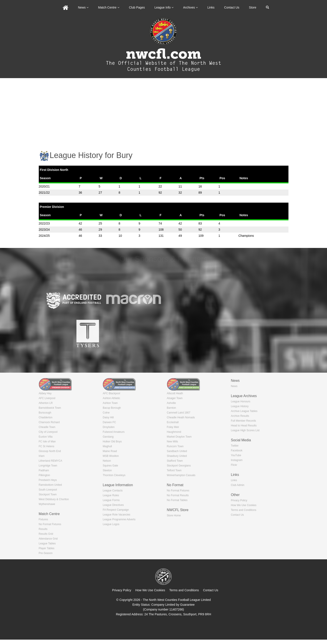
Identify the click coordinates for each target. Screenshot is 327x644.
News (83, 7)
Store (253, 7)
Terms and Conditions (184, 590)
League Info (164, 7)
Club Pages (137, 7)
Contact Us (232, 7)
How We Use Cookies (150, 590)
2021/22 (44, 193)
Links (211, 7)
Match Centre (109, 7)
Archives (190, 7)
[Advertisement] (164, 111)
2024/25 (44, 236)
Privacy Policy (122, 590)
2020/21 (44, 186)
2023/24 (44, 230)
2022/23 (44, 223)
